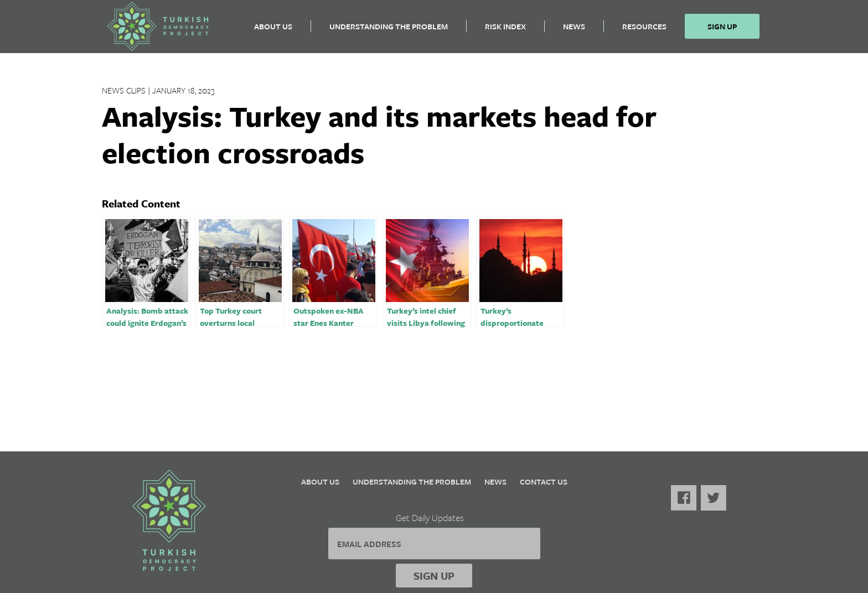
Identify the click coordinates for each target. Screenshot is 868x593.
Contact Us (544, 482)
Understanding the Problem (389, 31)
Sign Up (722, 31)
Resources (644, 31)
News (574, 31)
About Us (273, 31)
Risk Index (505, 31)
